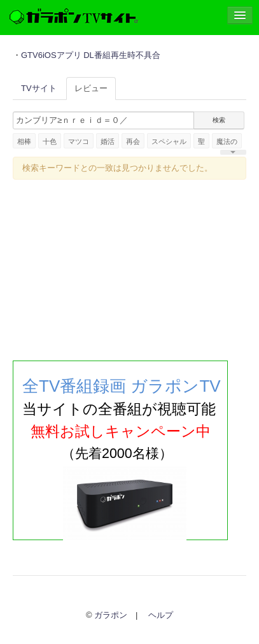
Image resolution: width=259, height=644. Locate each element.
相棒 (24, 141)
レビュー (91, 88)
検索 (219, 120)
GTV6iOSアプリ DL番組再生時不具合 (91, 55)
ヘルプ (161, 615)
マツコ (79, 141)
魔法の (227, 141)
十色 (50, 141)
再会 (133, 141)
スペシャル (169, 141)
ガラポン (111, 615)
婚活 (108, 141)
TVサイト (39, 88)
